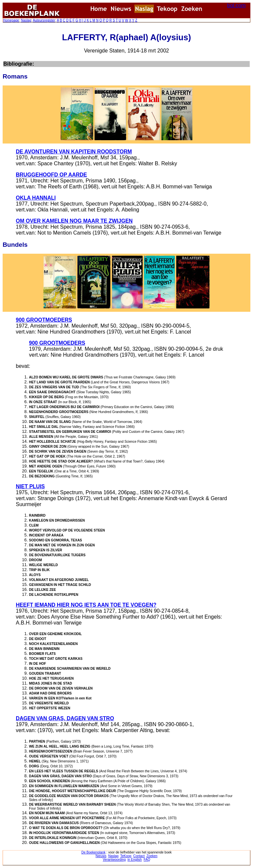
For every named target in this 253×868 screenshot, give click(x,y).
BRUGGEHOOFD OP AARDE (51, 175)
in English (135, 860)
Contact (139, 856)
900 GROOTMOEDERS (44, 320)
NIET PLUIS (30, 486)
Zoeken (152, 856)
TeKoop (126, 856)
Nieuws (101, 856)
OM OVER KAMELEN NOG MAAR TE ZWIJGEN (74, 221)
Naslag (26, 20)
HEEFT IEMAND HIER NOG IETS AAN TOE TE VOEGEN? (86, 605)
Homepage (11, 20)
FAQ (147, 860)
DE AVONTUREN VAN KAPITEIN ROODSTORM (74, 152)
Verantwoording (114, 860)
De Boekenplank (93, 852)
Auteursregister (44, 20)
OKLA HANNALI (36, 198)
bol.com (237, 5)
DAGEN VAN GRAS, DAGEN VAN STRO (65, 718)
